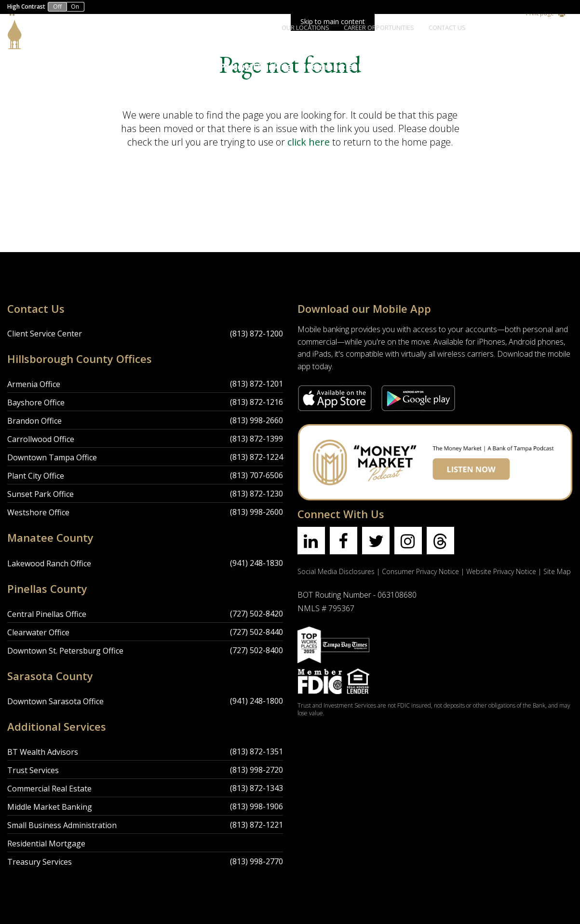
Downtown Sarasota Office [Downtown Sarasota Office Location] (55, 701)
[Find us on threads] (440, 541)
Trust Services (435, 67)
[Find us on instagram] (408, 541)
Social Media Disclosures (336, 571)
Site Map (557, 571)
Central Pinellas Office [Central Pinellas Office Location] (47, 614)
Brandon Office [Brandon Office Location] (34, 421)
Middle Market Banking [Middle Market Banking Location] (50, 807)
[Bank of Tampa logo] (46, 26)
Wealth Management (522, 67)
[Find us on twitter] (376, 541)
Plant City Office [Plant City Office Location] (36, 476)
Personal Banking (256, 67)
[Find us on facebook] (344, 541)
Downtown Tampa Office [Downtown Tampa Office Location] (52, 457)
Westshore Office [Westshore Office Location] (38, 512)
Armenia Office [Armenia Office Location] (34, 384)
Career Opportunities (379, 27)
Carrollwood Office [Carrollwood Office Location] (41, 439)
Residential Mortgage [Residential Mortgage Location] (46, 844)
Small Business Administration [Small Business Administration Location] (62, 825)
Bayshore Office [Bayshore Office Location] (36, 402)
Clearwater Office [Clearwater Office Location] (38, 632)
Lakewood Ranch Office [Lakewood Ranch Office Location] (49, 563)
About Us (187, 67)
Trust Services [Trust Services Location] (33, 770)
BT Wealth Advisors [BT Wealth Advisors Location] (43, 752)
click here (309, 142)
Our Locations (305, 27)
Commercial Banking (349, 67)
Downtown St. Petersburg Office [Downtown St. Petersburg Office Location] (65, 651)
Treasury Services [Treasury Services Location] (40, 862)
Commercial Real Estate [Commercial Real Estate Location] (49, 789)
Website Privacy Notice (501, 571)
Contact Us (447, 27)
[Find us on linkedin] (311, 541)
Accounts (135, 67)
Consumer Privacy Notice (420, 571)
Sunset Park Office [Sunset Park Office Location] (40, 494)
